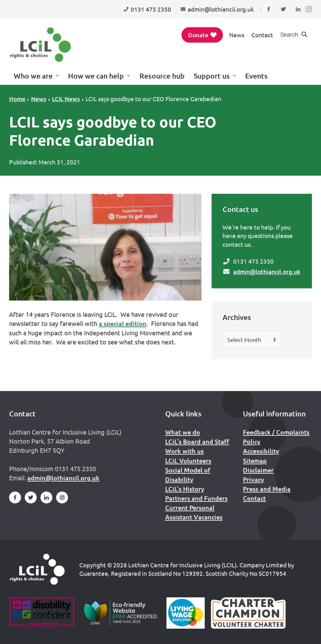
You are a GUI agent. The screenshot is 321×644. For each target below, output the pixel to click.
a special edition (123, 323)
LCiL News (66, 99)
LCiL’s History (185, 489)
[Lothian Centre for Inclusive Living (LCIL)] (40, 45)
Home (17, 99)
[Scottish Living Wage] (186, 613)
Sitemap (255, 461)
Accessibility (261, 451)
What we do (183, 432)
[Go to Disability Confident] (42, 613)
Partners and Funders (196, 498)
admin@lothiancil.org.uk (267, 272)
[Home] (37, 569)
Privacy (253, 479)
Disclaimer (258, 470)
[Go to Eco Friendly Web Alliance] (121, 613)
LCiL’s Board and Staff (197, 441)
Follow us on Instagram (310, 15)
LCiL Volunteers (188, 461)
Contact (262, 35)
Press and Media (267, 489)
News (237, 35)
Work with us (184, 451)
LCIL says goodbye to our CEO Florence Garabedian (153, 99)
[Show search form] (294, 35)
